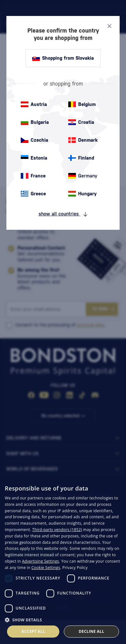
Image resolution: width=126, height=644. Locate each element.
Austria (34, 104)
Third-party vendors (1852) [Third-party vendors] (57, 530)
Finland (81, 158)
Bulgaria (35, 122)
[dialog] (63, 561)
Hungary (82, 194)
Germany (83, 176)
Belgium (82, 104)
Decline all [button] (92, 631)
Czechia (34, 140)
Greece (33, 194)
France (33, 176)
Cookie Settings (46, 568)
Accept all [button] (33, 631)
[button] (63, 619)
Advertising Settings (41, 561)
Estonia (34, 158)
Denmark (83, 140)
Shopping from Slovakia (63, 58)
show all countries (63, 214)
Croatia (81, 122)
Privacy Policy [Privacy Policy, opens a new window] (75, 568)
